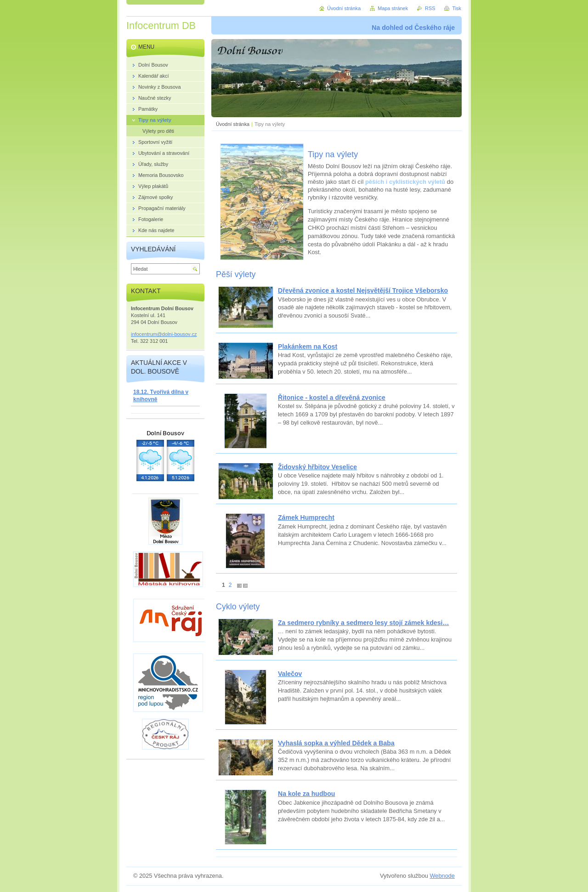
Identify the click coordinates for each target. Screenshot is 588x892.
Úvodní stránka (233, 124)
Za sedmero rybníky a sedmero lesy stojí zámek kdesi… (363, 623)
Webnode (442, 876)
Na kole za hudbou (306, 794)
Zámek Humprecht (306, 517)
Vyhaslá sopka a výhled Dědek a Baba (336, 743)
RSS (430, 8)
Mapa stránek (393, 8)
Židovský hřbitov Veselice (317, 467)
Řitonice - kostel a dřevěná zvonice (332, 398)
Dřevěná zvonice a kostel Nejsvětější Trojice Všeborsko (363, 290)
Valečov (290, 674)
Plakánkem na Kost (308, 347)
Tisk (457, 8)
